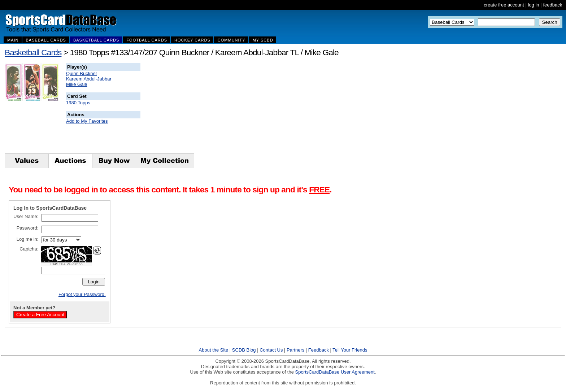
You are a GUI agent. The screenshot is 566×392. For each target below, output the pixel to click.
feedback (552, 5)
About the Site (214, 350)
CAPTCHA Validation (67, 264)
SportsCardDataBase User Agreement (335, 372)
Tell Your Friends (350, 350)
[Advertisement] (271, 108)
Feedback (319, 350)
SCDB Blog (244, 350)
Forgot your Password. (82, 294)
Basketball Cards (33, 52)
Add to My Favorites (87, 121)
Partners (295, 350)
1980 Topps (78, 103)
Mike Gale (77, 84)
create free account (504, 5)
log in (533, 5)
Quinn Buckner (82, 73)
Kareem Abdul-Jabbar (89, 79)
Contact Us (271, 350)
